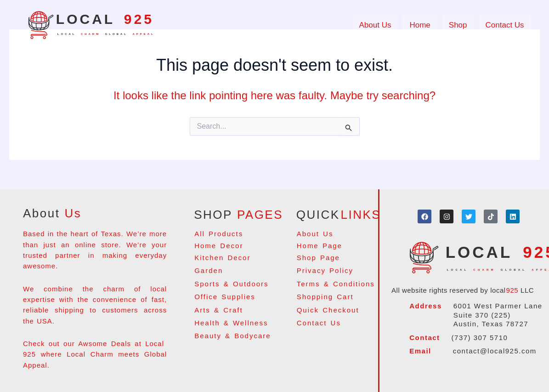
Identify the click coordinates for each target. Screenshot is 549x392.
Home (420, 25)
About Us (375, 25)
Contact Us (505, 25)
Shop (458, 25)
